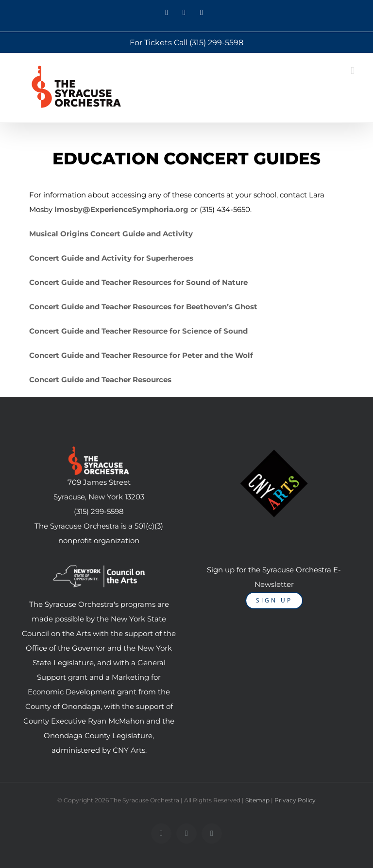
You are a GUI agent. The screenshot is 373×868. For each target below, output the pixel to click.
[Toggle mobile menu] (353, 71)
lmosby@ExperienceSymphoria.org (121, 209)
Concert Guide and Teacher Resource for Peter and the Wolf (141, 355)
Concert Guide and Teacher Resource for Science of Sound (138, 331)
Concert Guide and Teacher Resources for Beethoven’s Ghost (143, 307)
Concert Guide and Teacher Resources (100, 380)
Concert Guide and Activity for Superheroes (111, 258)
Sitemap (257, 800)
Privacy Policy (295, 800)
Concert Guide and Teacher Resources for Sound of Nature (138, 282)
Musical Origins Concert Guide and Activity (111, 234)
